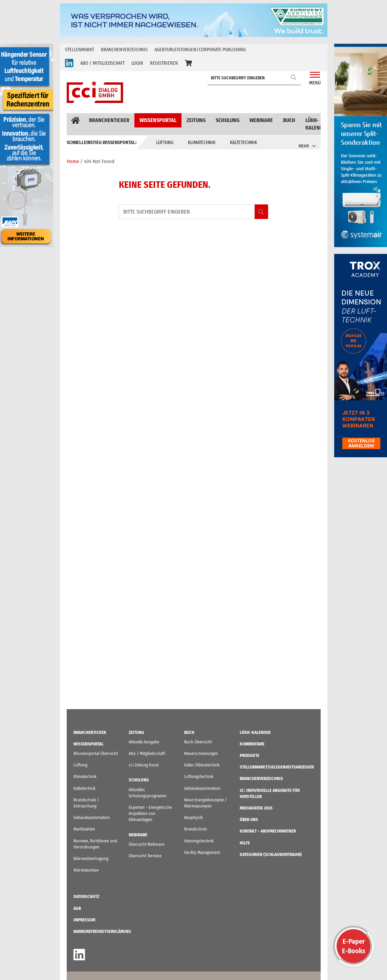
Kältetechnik (243, 143)
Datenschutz (86, 896)
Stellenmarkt (80, 50)
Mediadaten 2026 (256, 808)
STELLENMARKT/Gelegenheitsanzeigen (277, 767)
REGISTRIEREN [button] (164, 63)
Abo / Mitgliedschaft (147, 753)
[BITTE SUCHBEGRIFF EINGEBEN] (256, 78)
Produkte (250, 755)
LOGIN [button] (137, 63)
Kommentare (252, 744)
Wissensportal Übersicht (96, 753)
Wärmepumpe (86, 870)
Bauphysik (193, 817)
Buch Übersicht (198, 742)
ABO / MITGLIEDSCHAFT (102, 63)
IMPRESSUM (84, 920)
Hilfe (245, 843)
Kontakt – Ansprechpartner (268, 831)
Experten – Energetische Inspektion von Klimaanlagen (150, 813)
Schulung (228, 120)
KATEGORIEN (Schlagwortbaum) (271, 854)
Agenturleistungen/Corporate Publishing (200, 50)
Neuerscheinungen (201, 753)
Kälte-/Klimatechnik (202, 765)
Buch (289, 120)
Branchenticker (109, 120)
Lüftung (165, 143)
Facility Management (202, 852)
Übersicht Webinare (146, 844)
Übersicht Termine (145, 856)
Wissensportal (158, 120)
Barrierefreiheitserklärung (102, 931)
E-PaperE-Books (354, 946)
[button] (188, 63)
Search (294, 77)
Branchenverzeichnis (124, 50)
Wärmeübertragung (91, 858)
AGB (77, 908)
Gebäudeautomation (92, 817)
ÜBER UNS (249, 819)
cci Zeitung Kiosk (144, 765)
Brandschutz (196, 829)
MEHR (304, 146)
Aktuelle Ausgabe (144, 742)
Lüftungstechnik (199, 776)
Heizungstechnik (199, 841)
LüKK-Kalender (317, 124)
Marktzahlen (84, 829)
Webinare (261, 120)
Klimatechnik (202, 143)
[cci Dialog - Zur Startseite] (95, 92)
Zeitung (196, 120)
